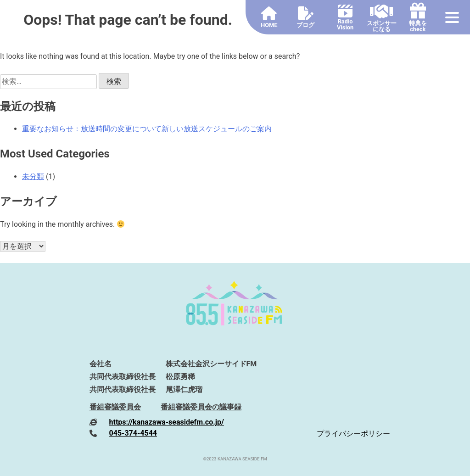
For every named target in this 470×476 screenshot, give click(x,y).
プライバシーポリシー (353, 434)
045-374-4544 (133, 433)
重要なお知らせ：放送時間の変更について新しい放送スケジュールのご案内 (147, 129)
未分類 (33, 176)
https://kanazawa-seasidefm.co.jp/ (167, 422)
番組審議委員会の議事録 (201, 407)
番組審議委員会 (115, 407)
